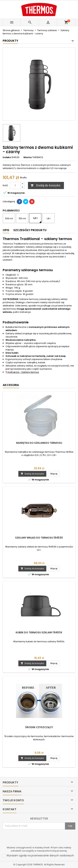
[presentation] (30, 838)
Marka (28, 157)
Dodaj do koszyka (45, 185)
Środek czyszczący (39, 727)
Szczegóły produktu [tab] (30, 230)
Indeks (7, 157)
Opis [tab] (6, 230)
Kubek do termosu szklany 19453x (39, 632)
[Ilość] (15, 185)
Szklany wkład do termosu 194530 (39, 538)
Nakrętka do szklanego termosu (39, 443)
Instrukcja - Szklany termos (22, 372)
